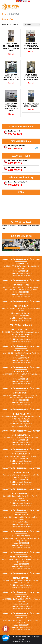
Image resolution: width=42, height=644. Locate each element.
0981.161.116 (15, 163)
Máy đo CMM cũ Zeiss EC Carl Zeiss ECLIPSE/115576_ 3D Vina (11, 47)
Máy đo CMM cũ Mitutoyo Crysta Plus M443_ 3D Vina (31, 46)
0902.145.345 (15, 149)
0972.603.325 (15, 170)
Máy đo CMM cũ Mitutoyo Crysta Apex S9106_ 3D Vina (11, 77)
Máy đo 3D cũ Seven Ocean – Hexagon (31, 105)
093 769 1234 (15, 134)
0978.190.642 (15, 185)
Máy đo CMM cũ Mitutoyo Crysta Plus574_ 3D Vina (31, 77)
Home (4, 14)
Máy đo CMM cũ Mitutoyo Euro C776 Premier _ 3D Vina (11, 107)
